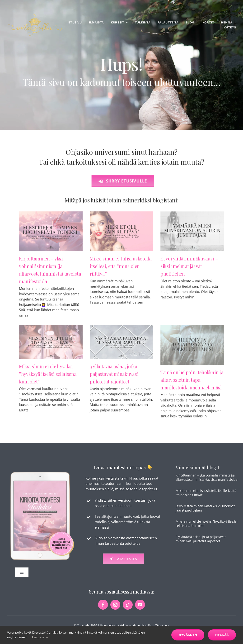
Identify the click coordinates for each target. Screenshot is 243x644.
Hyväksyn (188, 635)
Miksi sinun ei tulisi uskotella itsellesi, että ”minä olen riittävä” (121, 268)
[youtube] (140, 608)
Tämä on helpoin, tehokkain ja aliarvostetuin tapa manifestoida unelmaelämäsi (192, 382)
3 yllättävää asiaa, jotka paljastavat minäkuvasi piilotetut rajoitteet (114, 376)
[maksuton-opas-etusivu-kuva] (42, 475)
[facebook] (103, 608)
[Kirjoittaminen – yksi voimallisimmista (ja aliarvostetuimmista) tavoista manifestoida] (51, 233)
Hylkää (222, 635)
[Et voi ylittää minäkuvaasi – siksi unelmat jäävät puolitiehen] (192, 233)
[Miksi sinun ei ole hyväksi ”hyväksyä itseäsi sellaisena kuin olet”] (51, 344)
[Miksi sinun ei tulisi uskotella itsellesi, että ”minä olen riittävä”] (121, 233)
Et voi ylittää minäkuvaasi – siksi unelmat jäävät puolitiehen (189, 268)
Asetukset (40, 637)
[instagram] (115, 608)
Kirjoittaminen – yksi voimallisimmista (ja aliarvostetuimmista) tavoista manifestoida (206, 481)
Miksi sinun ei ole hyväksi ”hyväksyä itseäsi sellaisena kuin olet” (48, 376)
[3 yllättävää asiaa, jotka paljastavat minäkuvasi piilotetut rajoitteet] (121, 344)
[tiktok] (128, 608)
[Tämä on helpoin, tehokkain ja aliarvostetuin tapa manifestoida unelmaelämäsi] (192, 347)
